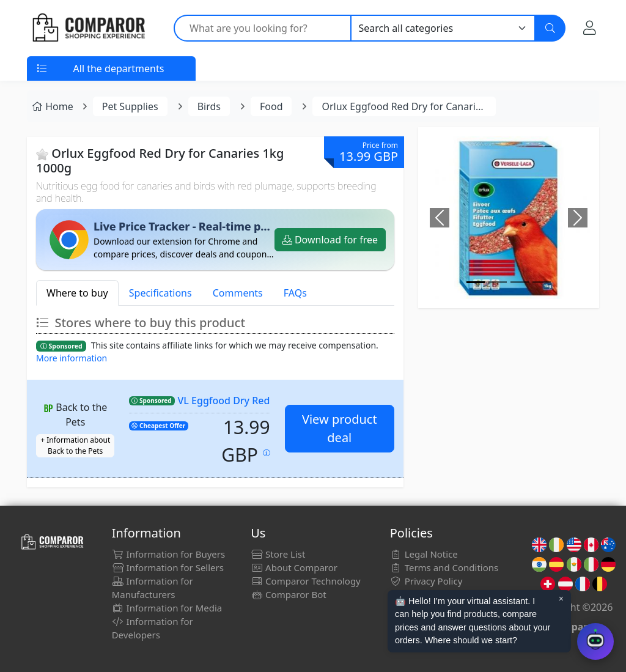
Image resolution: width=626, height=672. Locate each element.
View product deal (340, 428)
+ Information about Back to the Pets (75, 445)
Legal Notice (424, 554)
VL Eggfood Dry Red (224, 401)
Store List (278, 554)
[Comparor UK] (88, 28)
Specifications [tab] (160, 293)
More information (72, 358)
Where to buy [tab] (77, 293)
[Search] (550, 28)
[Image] (476, 282)
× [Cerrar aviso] (561, 599)
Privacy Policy (426, 581)
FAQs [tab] (295, 293)
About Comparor (294, 567)
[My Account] (590, 28)
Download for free (330, 240)
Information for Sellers (168, 567)
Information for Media (167, 608)
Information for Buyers (169, 554)
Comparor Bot (288, 594)
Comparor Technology (306, 581)
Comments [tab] (238, 293)
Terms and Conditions (444, 567)
